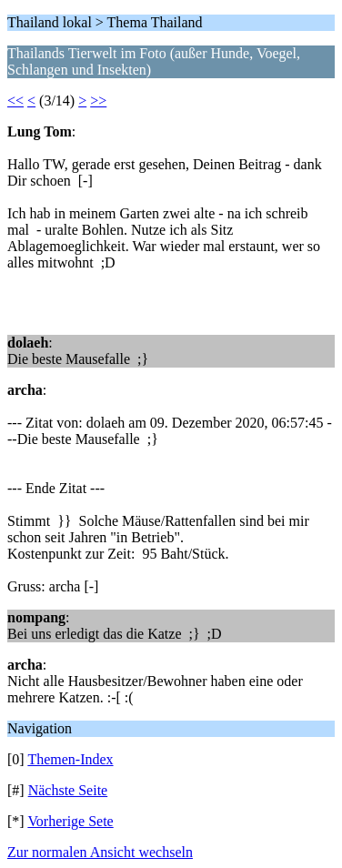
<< (15, 101)
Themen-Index (70, 759)
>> (98, 101)
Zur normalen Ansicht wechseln (100, 852)
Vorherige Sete (70, 821)
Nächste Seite (68, 790)
